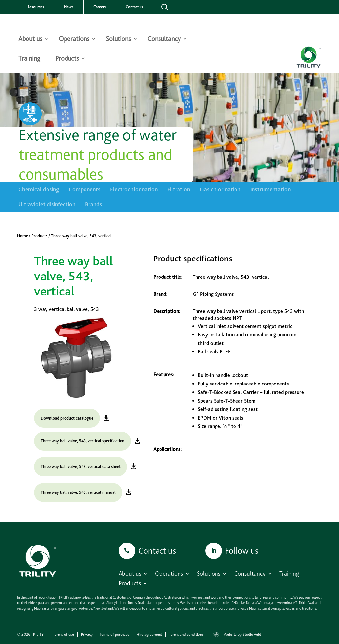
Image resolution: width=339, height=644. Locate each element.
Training (29, 59)
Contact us (134, 7)
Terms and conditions (186, 635)
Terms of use (64, 635)
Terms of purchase (114, 635)
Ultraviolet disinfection (47, 204)
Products (67, 59)
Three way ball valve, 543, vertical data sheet (81, 466)
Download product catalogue (67, 418)
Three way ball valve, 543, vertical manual (78, 492)
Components (85, 189)
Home (22, 236)
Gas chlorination (220, 189)
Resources (36, 7)
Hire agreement (149, 635)
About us (30, 39)
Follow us (242, 551)
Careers (100, 7)
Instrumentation (270, 189)
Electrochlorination (134, 189)
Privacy (87, 635)
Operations (74, 39)
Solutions (118, 39)
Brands (94, 204)
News (69, 7)
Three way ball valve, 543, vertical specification (83, 441)
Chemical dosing (39, 189)
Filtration (179, 189)
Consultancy (164, 39)
